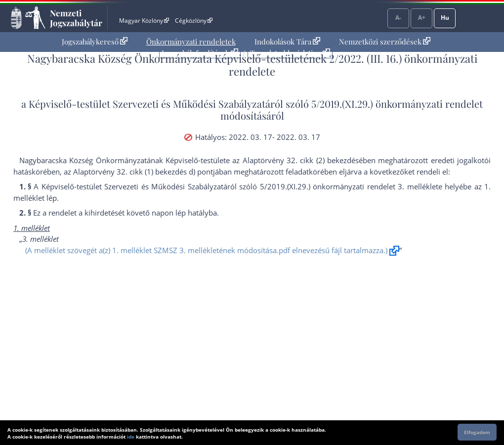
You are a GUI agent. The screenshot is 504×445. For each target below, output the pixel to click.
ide (131, 437)
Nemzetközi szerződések (385, 42)
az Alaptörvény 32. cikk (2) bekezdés (295, 160)
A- (398, 18)
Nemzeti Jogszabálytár (76, 18)
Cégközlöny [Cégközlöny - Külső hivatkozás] (194, 21)
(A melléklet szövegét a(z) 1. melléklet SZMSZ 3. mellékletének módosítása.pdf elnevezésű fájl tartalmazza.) (206, 250)
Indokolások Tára (287, 42)
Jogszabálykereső (95, 42)
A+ (422, 18)
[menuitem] (95, 42)
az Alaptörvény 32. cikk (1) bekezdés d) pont (138, 172)
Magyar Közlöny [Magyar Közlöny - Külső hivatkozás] (144, 21)
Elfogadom (477, 432)
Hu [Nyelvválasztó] (445, 18)
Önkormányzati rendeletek (191, 42)
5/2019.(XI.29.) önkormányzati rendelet (397, 104)
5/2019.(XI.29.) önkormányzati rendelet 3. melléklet (349, 186)
